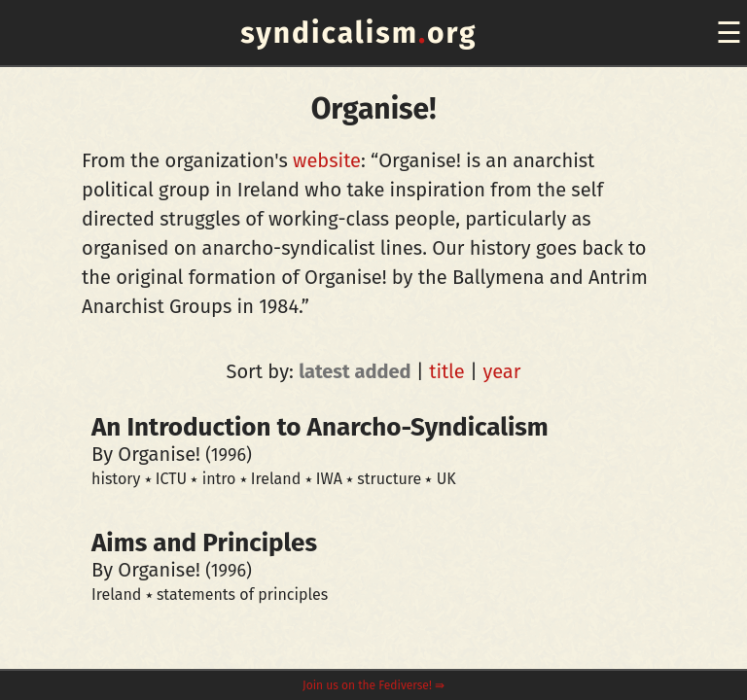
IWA (329, 479)
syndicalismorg (358, 33)
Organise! (159, 454)
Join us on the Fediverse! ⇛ (373, 685)
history (116, 479)
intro (219, 479)
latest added (355, 371)
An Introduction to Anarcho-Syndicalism (320, 427)
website (327, 160)
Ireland (276, 479)
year (501, 371)
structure (389, 479)
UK (446, 479)
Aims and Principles (204, 543)
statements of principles (242, 595)
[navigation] (726, 33)
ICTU (171, 479)
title (447, 371)
